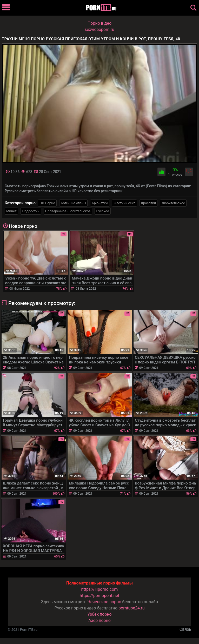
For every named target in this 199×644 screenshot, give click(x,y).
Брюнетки (100, 203)
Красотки (148, 203)
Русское (102, 211)
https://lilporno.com (100, 589)
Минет (11, 211)
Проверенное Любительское (68, 211)
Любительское (173, 203)
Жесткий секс (124, 203)
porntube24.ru (131, 608)
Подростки (31, 211)
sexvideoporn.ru (100, 29)
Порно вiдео (100, 23)
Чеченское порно (104, 602)
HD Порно (47, 203)
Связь (185, 629)
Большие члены (73, 203)
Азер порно (100, 620)
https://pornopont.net (100, 596)
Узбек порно (100, 614)
